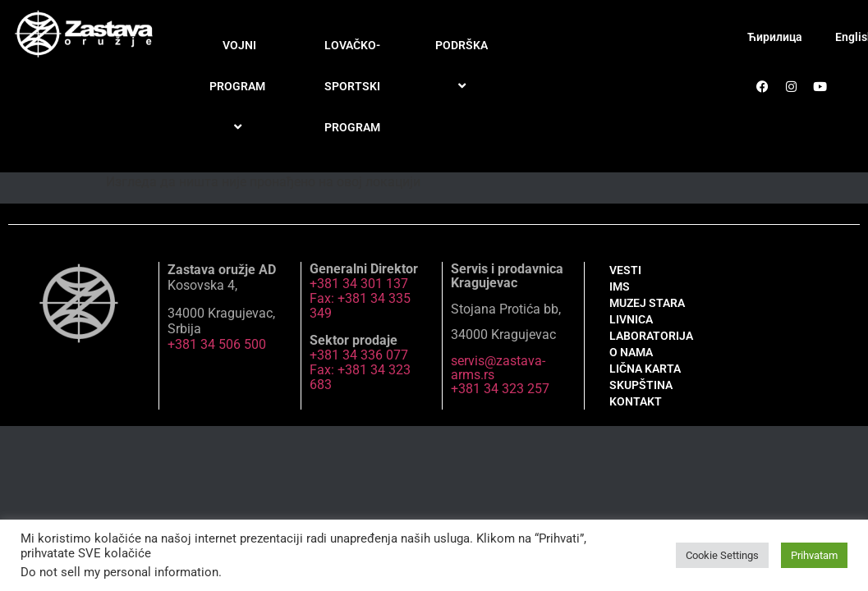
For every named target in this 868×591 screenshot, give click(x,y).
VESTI (625, 270)
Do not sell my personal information (119, 572)
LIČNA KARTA (645, 369)
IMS (620, 286)
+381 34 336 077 (359, 355)
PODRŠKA (464, 66)
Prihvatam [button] (814, 555)
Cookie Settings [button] (722, 555)
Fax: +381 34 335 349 (360, 306)
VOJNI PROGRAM (240, 87)
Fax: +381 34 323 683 (360, 377)
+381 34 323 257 (500, 389)
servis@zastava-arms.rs (498, 368)
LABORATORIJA (651, 336)
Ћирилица (775, 37)
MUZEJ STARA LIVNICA (647, 311)
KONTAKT (636, 401)
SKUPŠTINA (641, 385)
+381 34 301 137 (359, 284)
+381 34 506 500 (217, 344)
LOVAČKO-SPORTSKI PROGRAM (352, 86)
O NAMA (631, 352)
